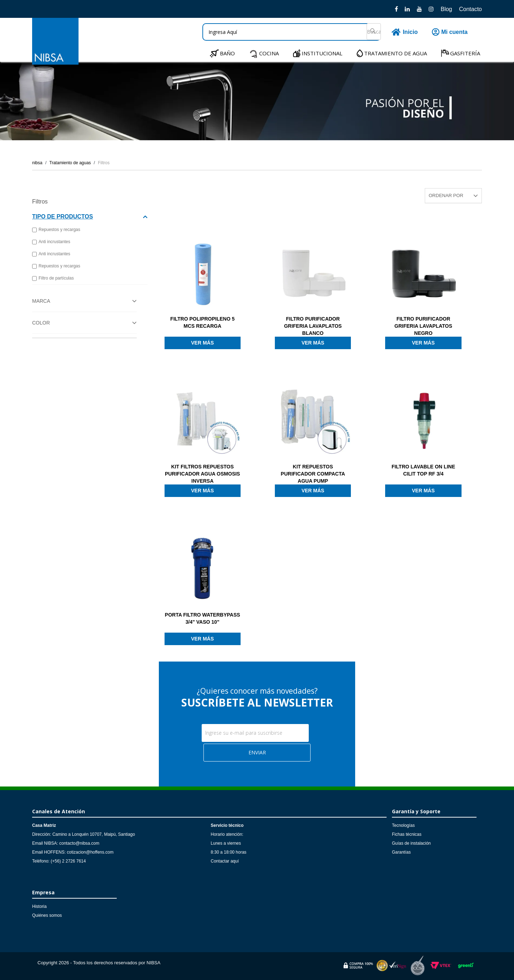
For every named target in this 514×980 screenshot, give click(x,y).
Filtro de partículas (53, 278)
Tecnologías (403, 825)
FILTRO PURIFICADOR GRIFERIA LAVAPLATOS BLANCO (313, 326)
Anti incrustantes (51, 242)
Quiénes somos (47, 915)
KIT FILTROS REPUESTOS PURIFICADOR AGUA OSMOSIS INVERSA (203, 474)
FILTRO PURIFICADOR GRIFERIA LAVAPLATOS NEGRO (423, 326)
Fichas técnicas (407, 834)
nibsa (37, 163)
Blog (446, 9)
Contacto (470, 9)
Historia (39, 906)
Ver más (202, 343)
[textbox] (292, 32)
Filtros (104, 163)
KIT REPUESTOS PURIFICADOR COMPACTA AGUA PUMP (313, 474)
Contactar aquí (225, 861)
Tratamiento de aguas (70, 163)
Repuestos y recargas (56, 230)
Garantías (401, 852)
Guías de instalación (411, 843)
